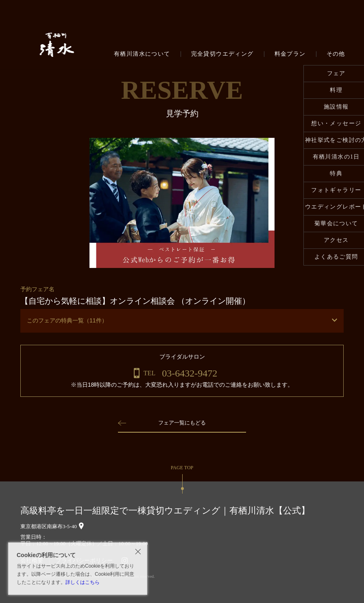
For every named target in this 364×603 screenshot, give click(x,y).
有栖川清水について (142, 54)
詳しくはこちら (83, 582)
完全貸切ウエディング (222, 54)
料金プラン (290, 54)
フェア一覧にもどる (182, 423)
